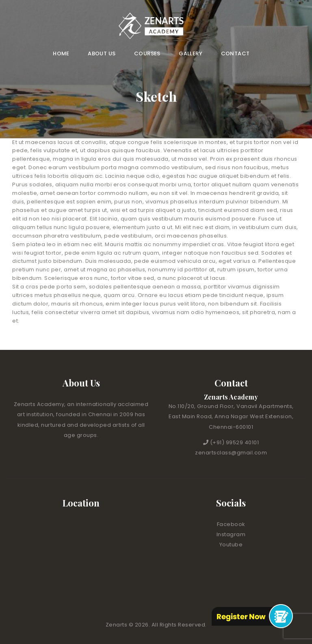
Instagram (231, 534)
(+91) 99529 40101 (235, 442)
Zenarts (117, 625)
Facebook (231, 524)
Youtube (231, 545)
